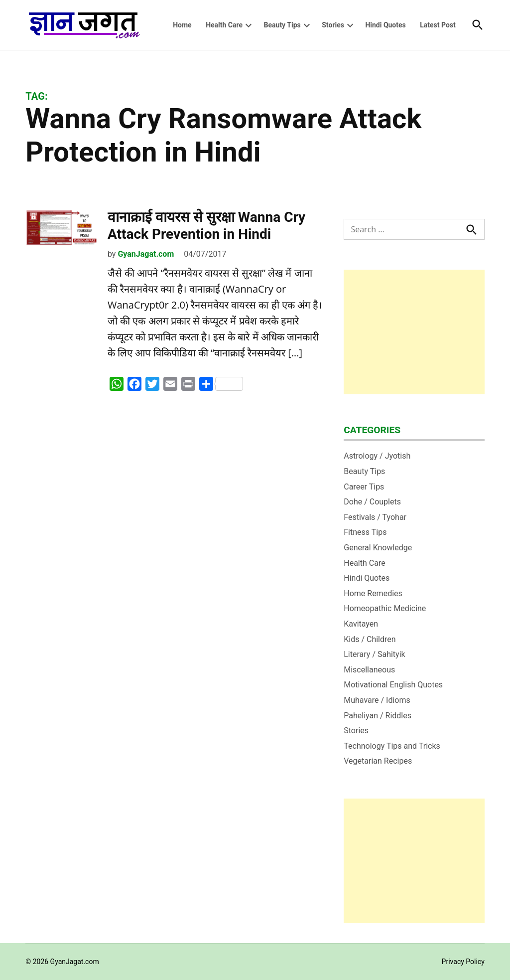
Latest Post (438, 25)
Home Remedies (373, 593)
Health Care (224, 25)
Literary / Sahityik (374, 654)
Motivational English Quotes (393, 685)
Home (182, 25)
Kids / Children (370, 639)
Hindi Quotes (385, 25)
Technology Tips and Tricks (392, 746)
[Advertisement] (414, 332)
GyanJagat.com (146, 254)
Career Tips (364, 487)
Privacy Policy (463, 962)
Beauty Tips (282, 25)
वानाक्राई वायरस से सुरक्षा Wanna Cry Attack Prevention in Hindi (206, 226)
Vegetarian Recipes (378, 761)
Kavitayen (361, 624)
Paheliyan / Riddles (378, 716)
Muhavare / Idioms (377, 700)
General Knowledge (378, 548)
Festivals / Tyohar (375, 517)
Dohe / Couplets (372, 502)
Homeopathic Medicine (385, 608)
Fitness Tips (365, 532)
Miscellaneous (369, 670)
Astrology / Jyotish (377, 456)
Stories (333, 25)
